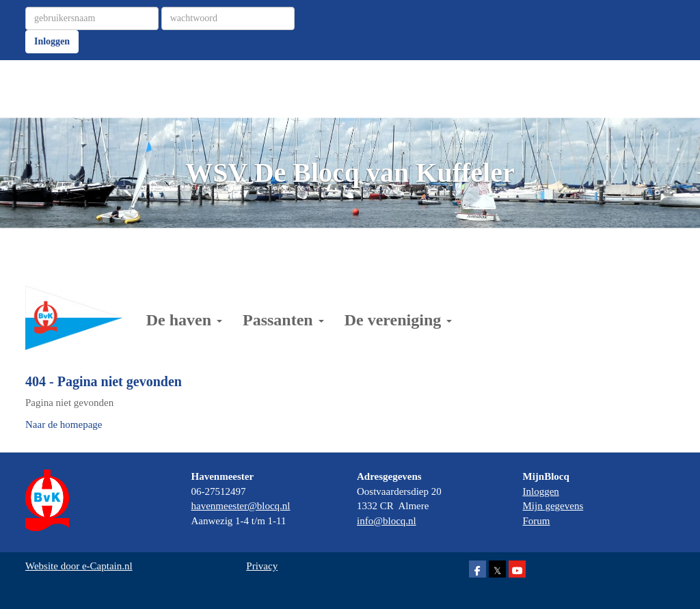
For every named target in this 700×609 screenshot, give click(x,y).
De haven (184, 320)
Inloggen (52, 41)
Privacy (262, 566)
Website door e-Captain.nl (79, 566)
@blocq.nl (241, 506)
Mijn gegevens (553, 506)
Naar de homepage (64, 424)
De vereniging (399, 320)
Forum (537, 521)
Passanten (283, 320)
